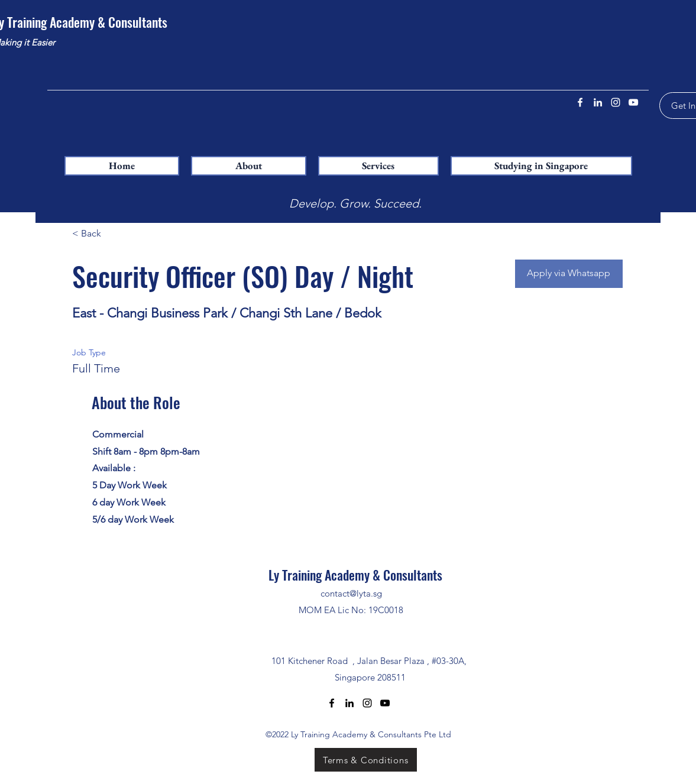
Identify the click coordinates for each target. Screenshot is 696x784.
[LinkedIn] (598, 102)
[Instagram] (616, 102)
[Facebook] (580, 102)
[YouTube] (633, 102)
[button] (378, 166)
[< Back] (114, 234)
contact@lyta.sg (351, 593)
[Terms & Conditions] (366, 760)
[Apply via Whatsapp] (569, 274)
